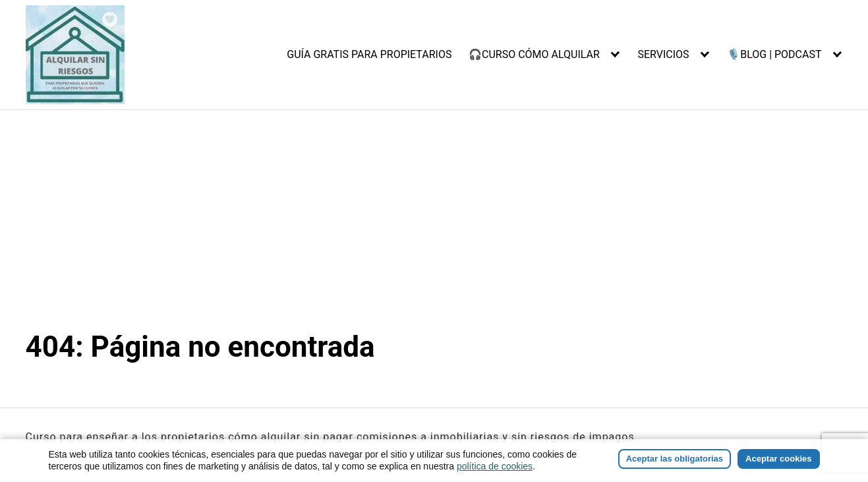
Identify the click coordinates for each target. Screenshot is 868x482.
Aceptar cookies (778, 459)
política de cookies (495, 466)
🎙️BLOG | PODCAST (774, 54)
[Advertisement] (434, 230)
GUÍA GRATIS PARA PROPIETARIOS (369, 54)
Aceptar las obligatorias (675, 459)
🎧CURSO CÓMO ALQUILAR (534, 54)
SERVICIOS (663, 54)
